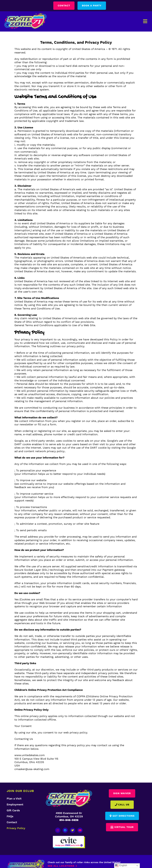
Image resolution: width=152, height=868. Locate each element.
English (121, 866)
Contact (12, 822)
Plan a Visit (14, 798)
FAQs (10, 816)
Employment (15, 804)
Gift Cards (13, 810)
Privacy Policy (16, 828)
